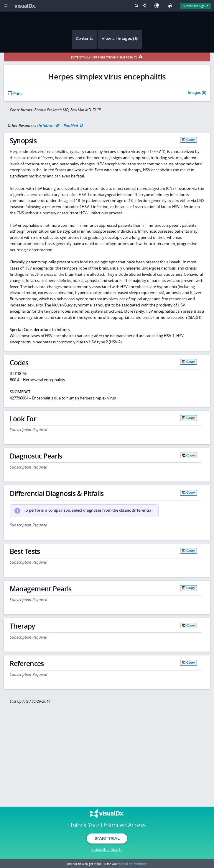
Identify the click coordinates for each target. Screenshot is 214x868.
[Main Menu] (6, 6)
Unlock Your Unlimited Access (107, 825)
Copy (191, 140)
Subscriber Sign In (107, 849)
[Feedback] (171, 6)
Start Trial (107, 838)
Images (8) (197, 93)
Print (15, 94)
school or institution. (134, 864)
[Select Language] (158, 6)
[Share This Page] (145, 6)
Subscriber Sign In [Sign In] (196, 6)
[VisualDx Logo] (26, 6)
